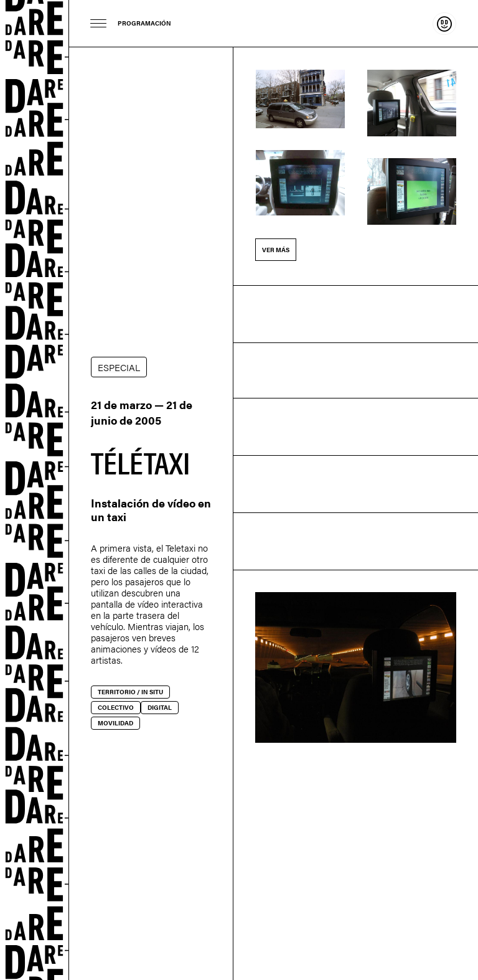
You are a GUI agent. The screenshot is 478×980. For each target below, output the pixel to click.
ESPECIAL (119, 367)
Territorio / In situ (130, 692)
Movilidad (115, 723)
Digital (160, 707)
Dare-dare (35, 490)
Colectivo (116, 707)
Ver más (276, 250)
